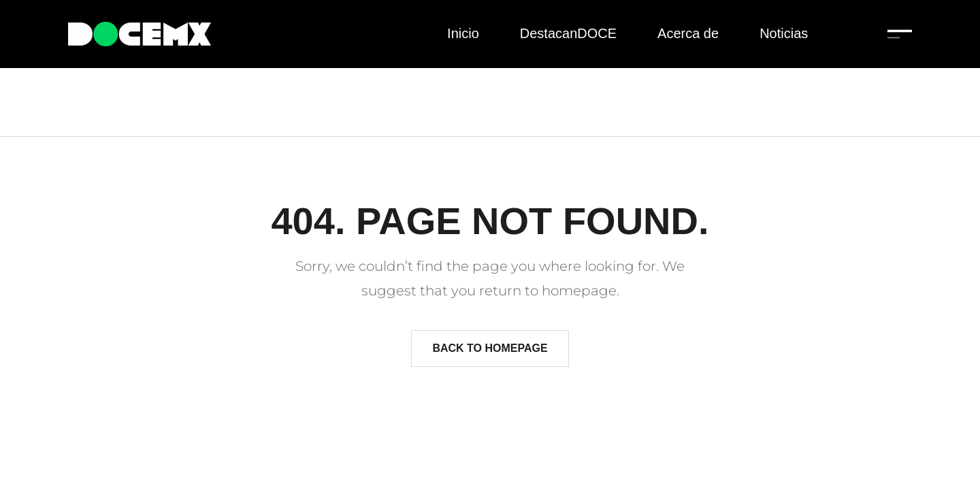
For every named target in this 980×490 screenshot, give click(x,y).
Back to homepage (490, 348)
